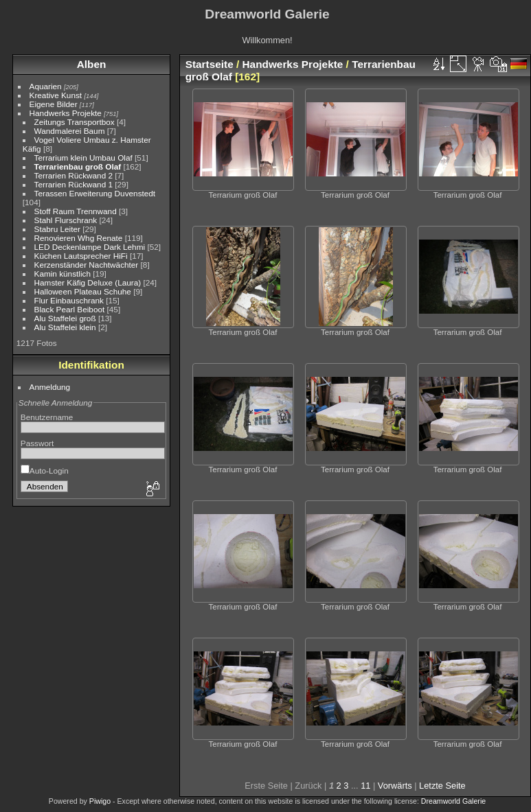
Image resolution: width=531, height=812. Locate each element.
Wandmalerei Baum (70, 131)
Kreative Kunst (56, 95)
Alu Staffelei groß (65, 318)
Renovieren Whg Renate (79, 238)
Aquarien (46, 86)
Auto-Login (45, 471)
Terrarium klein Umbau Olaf (83, 158)
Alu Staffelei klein (65, 327)
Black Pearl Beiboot (70, 309)
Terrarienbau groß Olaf (78, 166)
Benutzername (47, 417)
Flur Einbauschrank (69, 300)
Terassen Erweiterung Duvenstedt (95, 193)
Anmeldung (50, 387)
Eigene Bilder (54, 104)
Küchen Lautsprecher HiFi (81, 256)
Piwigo (100, 801)
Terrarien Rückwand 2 (74, 175)
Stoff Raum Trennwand (76, 211)
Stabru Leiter (57, 229)
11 (365, 786)
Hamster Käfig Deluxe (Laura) (88, 282)
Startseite (210, 64)
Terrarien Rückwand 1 (74, 184)
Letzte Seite (442, 786)
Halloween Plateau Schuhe (83, 291)
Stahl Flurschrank (66, 220)
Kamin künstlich (63, 274)
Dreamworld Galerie (453, 801)
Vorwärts (395, 786)
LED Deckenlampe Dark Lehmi (90, 247)
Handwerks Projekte (66, 113)
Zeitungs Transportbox (75, 122)
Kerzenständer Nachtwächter (87, 265)
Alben (92, 64)
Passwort (37, 443)
